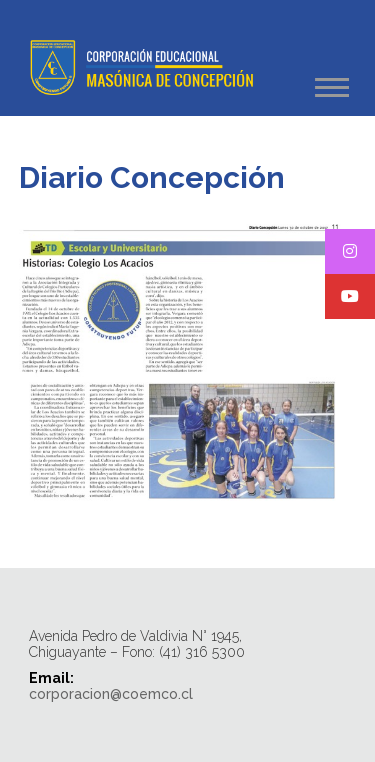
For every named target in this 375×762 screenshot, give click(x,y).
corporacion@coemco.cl (111, 694)
